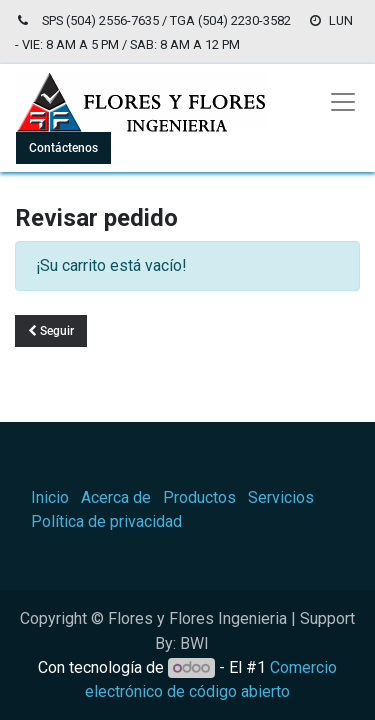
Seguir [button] (51, 331)
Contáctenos (63, 148)
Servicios (281, 497)
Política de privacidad (106, 521)
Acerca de (116, 497)
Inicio (50, 497)
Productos (199, 497)
